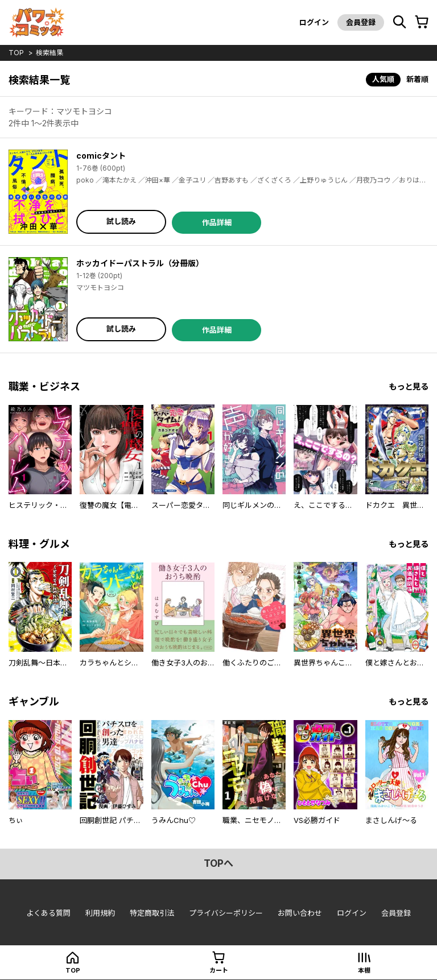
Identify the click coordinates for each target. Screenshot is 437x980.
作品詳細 (217, 222)
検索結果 (50, 53)
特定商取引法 (152, 913)
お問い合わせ (300, 913)
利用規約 (100, 913)
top (16, 53)
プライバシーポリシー (226, 913)
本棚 (364, 970)
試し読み (121, 221)
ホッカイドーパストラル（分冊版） (140, 263)
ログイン (314, 22)
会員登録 (361, 22)
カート (219, 970)
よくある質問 (48, 913)
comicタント (101, 156)
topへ (218, 863)
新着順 (417, 79)
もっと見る (409, 386)
